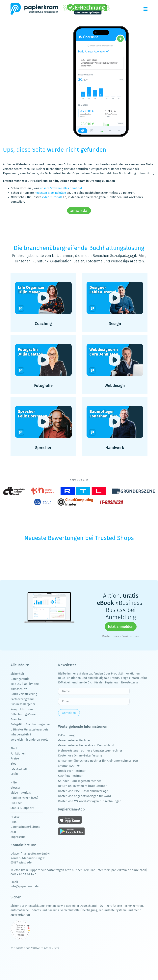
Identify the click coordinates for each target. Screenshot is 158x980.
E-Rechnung (66, 735)
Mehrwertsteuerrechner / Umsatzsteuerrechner (90, 751)
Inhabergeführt (21, 734)
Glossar (15, 788)
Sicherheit (17, 674)
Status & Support (22, 808)
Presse (15, 817)
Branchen (17, 719)
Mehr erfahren (20, 915)
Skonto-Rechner (69, 766)
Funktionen (18, 754)
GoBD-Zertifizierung (24, 694)
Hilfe (14, 782)
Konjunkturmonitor (24, 709)
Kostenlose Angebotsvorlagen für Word (85, 796)
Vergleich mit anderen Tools (29, 740)
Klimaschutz (19, 689)
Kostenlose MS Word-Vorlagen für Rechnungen (90, 801)
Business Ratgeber (23, 704)
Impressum (18, 837)
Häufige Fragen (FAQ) (24, 798)
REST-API (16, 803)
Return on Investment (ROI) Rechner (82, 786)
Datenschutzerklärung (25, 827)
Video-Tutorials (52, 197)
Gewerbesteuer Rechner (74, 740)
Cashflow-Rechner (70, 776)
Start (14, 748)
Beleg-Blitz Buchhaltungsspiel (30, 724)
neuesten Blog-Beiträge (50, 193)
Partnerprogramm (23, 699)
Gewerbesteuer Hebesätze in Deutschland (86, 745)
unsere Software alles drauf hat (61, 188)
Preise (15, 758)
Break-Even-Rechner (72, 771)
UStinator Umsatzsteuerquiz (29, 729)
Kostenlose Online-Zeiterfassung (80, 755)
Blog (13, 764)
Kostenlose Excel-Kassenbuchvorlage (83, 791)
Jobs (13, 822)
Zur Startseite (79, 211)
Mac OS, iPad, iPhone (25, 684)
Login (14, 774)
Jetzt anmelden (121, 627)
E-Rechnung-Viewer (24, 714)
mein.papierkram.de (117, 870)
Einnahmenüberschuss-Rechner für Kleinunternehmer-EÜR (98, 761)
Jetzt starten (19, 769)
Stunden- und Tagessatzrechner (80, 781)
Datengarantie (20, 679)
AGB (13, 832)
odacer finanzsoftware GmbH (30, 854)
